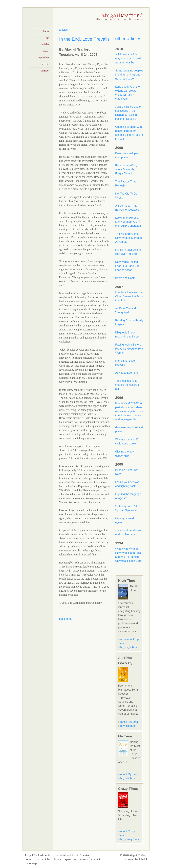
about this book (129, 722)
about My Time (129, 774)
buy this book (128, 726)
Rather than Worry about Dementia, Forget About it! (126, 169)
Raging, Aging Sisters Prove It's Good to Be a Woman (129, 349)
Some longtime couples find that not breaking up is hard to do (129, 75)
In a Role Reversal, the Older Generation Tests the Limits (129, 296)
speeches (44, 58)
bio (47, 38)
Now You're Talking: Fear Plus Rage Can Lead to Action (127, 266)
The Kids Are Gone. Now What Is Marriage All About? (128, 238)
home (46, 31)
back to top (66, 619)
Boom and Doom (125, 278)
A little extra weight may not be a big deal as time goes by (128, 59)
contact (45, 71)
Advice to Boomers (126, 373)
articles (45, 44)
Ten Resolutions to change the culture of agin (128, 385)
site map (32, 863)
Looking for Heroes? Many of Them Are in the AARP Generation (128, 222)
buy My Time (128, 778)
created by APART (136, 859)
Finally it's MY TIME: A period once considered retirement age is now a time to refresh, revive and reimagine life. (129, 411)
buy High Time (129, 647)
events (46, 64)
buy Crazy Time (130, 839)
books (46, 51)
